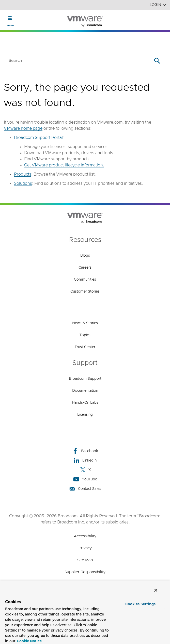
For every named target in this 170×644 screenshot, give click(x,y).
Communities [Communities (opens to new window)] (85, 280)
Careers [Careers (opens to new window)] (85, 268)
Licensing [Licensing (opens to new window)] (85, 415)
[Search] (157, 61)
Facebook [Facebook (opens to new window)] (85, 451)
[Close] (156, 590)
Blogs (85, 256)
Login (158, 5)
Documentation (85, 391)
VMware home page (23, 128)
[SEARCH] (74, 61)
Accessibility (85, 536)
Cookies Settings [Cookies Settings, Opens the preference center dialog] (140, 604)
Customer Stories (85, 292)
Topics (85, 335)
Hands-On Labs (85, 403)
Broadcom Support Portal (38, 138)
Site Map (85, 560)
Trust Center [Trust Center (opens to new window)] (85, 347)
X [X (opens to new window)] (85, 470)
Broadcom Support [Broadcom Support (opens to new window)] (85, 379)
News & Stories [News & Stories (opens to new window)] (85, 323)
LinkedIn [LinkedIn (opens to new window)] (85, 460)
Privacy (85, 548)
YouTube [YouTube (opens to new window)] (85, 479)
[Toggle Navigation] (10, 18)
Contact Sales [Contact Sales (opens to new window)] (85, 489)
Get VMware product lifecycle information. (64, 165)
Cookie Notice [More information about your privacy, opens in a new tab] (29, 641)
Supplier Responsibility (85, 572)
